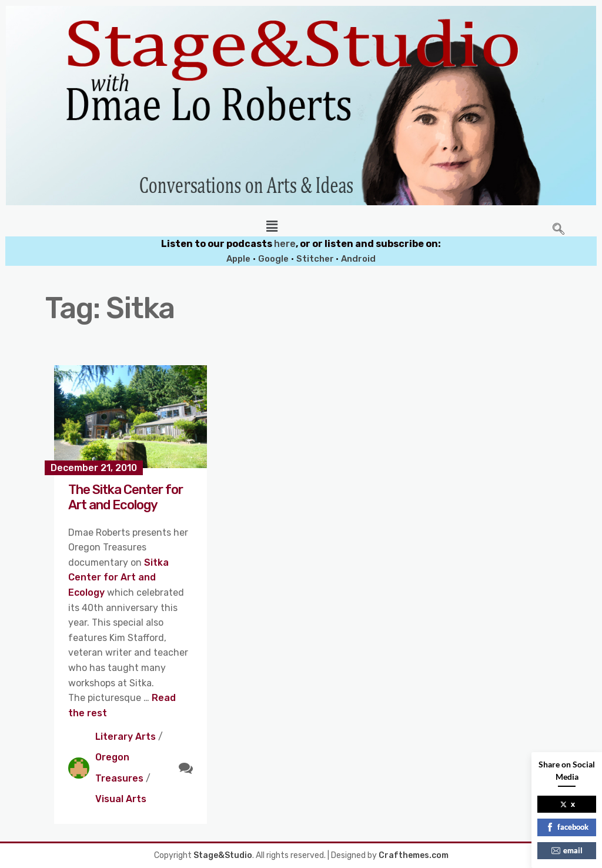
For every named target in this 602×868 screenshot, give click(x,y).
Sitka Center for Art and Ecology (118, 577)
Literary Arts (126, 737)
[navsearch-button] (558, 230)
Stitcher (316, 259)
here (285, 244)
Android (358, 259)
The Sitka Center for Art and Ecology (126, 497)
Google (273, 259)
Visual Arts (121, 799)
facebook (567, 827)
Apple (238, 259)
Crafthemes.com (414, 855)
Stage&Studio (223, 855)
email (567, 850)
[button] (272, 226)
